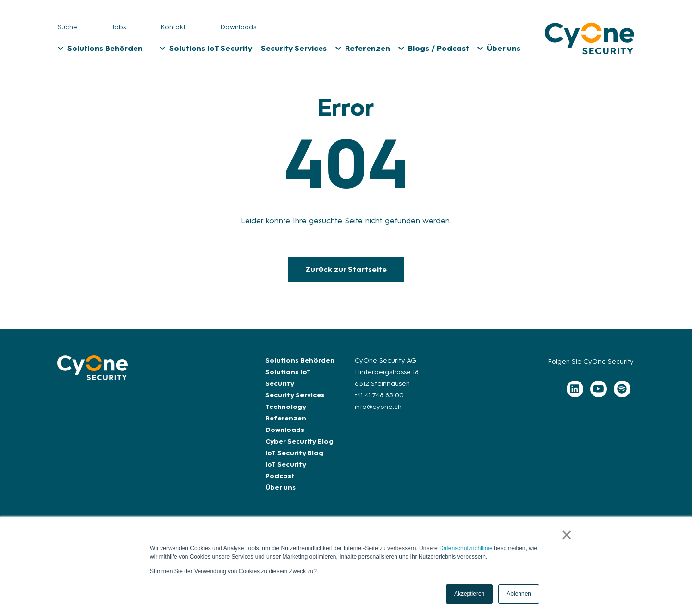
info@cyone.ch (378, 407)
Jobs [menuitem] (119, 27)
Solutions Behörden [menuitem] (105, 48)
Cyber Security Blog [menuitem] (299, 441)
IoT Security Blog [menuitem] (294, 453)
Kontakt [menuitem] (173, 27)
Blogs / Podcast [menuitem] (439, 48)
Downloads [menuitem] (238, 27)
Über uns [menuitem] (504, 48)
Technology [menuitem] (286, 407)
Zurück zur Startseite (346, 269)
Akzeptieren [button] (469, 594)
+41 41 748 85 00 (379, 395)
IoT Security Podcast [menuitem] (285, 470)
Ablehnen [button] (519, 594)
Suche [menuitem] (68, 27)
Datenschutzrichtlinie (466, 548)
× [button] (567, 535)
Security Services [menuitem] (294, 48)
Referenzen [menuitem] (368, 48)
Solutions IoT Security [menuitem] (211, 48)
